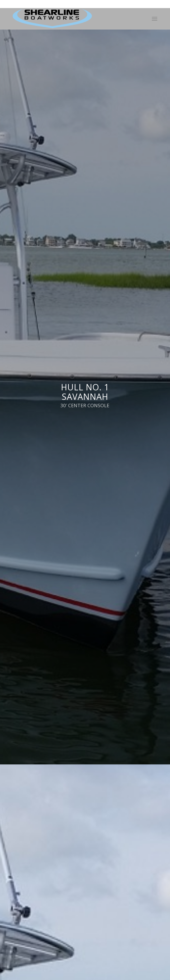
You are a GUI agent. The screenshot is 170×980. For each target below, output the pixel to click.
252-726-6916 (78, 4)
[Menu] (155, 19)
